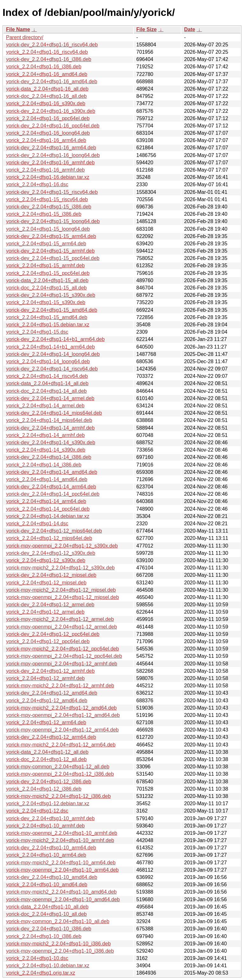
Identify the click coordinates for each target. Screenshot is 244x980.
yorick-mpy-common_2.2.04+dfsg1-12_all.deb (58, 767)
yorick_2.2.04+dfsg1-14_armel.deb (45, 406)
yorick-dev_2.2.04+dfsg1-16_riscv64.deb (52, 45)
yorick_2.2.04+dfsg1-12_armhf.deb (45, 678)
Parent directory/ (25, 37)
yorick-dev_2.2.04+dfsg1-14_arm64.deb (51, 487)
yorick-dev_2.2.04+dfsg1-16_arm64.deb (51, 148)
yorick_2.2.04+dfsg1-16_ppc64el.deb (48, 118)
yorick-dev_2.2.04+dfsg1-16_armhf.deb (50, 163)
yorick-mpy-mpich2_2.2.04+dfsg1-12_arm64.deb (61, 745)
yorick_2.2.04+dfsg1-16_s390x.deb (46, 103)
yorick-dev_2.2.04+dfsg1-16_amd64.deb (52, 82)
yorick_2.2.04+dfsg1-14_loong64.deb (48, 361)
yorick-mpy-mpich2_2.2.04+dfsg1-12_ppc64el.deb (62, 649)
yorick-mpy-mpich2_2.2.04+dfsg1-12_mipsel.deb (61, 590)
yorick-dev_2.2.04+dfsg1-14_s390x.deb (51, 442)
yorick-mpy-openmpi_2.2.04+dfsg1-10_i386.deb (60, 951)
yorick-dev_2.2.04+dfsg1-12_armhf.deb (50, 671)
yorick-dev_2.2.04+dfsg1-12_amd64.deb (52, 693)
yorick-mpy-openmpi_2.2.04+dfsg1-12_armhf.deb (62, 664)
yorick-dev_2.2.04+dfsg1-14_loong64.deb (53, 354)
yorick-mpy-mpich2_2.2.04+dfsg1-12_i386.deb (58, 796)
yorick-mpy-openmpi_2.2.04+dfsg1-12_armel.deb (61, 627)
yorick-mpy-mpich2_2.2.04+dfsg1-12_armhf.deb (60, 686)
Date (190, 29)
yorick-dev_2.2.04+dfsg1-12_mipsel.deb (51, 575)
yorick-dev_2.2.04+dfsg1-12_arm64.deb (51, 737)
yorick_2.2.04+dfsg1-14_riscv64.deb (47, 376)
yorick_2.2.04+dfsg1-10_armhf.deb (45, 826)
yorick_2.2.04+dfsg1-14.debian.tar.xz (48, 516)
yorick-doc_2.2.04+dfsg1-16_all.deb (46, 96)
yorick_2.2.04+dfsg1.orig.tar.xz (41, 973)
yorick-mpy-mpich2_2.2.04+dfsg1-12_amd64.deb (61, 708)
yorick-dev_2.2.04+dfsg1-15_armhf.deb (50, 251)
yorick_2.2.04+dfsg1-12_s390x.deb (46, 560)
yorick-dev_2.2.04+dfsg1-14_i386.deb (49, 457)
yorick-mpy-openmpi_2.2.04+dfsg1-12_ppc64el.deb (64, 656)
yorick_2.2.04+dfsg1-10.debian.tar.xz (48, 966)
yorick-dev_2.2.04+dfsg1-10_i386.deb (49, 929)
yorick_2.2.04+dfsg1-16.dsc (37, 184)
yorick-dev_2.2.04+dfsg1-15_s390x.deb (51, 295)
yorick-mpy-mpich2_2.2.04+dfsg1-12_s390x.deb (60, 568)
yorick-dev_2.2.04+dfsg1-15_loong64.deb (53, 221)
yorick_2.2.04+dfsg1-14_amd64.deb (47, 479)
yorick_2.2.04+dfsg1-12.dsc (37, 811)
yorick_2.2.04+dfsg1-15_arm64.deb (46, 244)
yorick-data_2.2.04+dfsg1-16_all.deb (47, 89)
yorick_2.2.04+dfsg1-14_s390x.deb (46, 450)
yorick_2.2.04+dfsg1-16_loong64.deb (48, 133)
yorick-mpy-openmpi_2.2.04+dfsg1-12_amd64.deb (63, 715)
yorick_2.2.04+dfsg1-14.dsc (37, 524)
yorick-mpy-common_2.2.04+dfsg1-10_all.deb (58, 921)
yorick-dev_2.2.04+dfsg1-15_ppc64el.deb (53, 258)
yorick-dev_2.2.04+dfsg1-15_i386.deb (49, 207)
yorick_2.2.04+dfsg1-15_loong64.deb (48, 229)
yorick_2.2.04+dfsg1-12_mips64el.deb (49, 538)
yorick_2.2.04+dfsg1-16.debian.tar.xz (48, 177)
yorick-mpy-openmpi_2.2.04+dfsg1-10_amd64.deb (63, 899)
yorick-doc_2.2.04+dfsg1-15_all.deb (46, 288)
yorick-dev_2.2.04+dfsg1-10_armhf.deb (50, 818)
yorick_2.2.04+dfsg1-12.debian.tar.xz (48, 803)
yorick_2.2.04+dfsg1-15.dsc (37, 332)
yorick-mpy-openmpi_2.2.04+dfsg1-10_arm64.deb (62, 870)
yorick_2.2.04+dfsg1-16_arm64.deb (46, 140)
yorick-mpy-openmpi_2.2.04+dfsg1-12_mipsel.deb (62, 597)
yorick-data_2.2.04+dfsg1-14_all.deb (47, 383)
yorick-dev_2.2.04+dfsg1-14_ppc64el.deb (53, 494)
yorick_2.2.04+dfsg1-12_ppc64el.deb (48, 641)
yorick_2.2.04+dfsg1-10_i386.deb (44, 936)
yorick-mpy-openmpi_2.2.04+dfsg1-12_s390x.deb (62, 546)
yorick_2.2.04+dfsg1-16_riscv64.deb (47, 52)
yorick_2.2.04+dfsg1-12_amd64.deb (47, 701)
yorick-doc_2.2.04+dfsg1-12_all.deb (46, 759)
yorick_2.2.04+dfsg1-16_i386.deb (44, 67)
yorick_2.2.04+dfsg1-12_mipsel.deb (46, 583)
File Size (146, 29)
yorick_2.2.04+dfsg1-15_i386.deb (44, 214)
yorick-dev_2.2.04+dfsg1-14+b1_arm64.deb (55, 339)
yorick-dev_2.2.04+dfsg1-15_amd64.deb (52, 310)
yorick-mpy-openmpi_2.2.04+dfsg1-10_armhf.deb (62, 833)
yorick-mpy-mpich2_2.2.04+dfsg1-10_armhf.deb (60, 840)
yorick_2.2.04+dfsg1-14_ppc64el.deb (48, 509)
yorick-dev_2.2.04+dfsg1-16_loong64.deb (53, 155)
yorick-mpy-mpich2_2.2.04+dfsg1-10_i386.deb (58, 944)
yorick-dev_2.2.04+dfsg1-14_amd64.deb (52, 472)
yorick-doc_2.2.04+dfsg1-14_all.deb (46, 391)
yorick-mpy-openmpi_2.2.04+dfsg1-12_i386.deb (60, 774)
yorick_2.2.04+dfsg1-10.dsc (37, 958)
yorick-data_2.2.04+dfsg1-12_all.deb (47, 752)
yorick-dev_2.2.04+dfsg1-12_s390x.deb (51, 553)
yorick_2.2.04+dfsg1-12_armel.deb (45, 612)
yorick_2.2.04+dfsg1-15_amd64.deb (47, 317)
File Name (18, 29)
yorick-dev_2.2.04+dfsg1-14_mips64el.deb (54, 413)
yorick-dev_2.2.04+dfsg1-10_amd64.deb (52, 877)
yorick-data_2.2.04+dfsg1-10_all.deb (47, 907)
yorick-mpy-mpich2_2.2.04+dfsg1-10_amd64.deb (61, 892)
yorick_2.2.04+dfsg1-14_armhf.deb (45, 435)
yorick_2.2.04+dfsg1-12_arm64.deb (46, 722)
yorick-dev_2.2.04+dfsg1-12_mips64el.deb (54, 531)
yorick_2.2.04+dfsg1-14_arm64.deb (46, 501)
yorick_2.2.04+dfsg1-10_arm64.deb (46, 855)
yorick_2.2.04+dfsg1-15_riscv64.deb (47, 199)
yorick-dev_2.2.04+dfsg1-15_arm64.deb (51, 236)
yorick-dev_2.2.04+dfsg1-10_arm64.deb (51, 848)
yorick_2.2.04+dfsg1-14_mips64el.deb (49, 420)
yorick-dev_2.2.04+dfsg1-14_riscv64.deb (52, 369)
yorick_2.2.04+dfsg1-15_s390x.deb (46, 302)
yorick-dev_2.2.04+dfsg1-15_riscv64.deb (52, 192)
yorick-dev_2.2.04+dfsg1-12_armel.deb (50, 605)
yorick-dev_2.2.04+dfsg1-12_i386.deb (49, 782)
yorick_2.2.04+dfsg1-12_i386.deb (44, 789)
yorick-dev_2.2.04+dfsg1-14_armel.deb (50, 398)
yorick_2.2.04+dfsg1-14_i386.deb (44, 465)
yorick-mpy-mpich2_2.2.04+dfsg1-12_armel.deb (60, 619)
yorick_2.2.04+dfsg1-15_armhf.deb (45, 265)
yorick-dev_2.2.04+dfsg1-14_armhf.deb (50, 428)
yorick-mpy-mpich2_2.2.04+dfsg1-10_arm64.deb (61, 863)
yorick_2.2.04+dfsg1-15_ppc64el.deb (48, 273)
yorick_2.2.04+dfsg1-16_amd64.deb (47, 74)
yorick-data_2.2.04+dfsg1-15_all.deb (47, 280)
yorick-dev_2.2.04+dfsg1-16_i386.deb (49, 59)
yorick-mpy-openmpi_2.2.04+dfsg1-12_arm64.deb (62, 730)
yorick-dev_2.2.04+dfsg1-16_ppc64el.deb (53, 126)
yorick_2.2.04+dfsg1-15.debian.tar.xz (48, 325)
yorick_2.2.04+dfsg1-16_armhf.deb (45, 170)
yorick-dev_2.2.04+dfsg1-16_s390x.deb (51, 111)
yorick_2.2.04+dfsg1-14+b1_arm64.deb (50, 347)
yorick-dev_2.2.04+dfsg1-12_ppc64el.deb (53, 634)
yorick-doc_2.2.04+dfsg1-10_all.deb (46, 914)
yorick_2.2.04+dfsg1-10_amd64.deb (47, 885)
